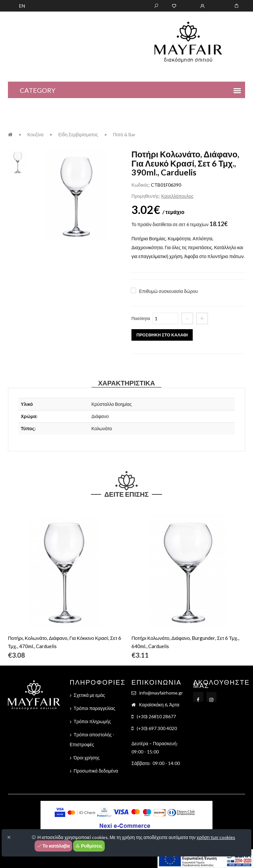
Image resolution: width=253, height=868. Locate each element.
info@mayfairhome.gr (161, 693)
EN (22, 6)
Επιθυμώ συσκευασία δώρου (168, 291)
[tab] (18, 161)
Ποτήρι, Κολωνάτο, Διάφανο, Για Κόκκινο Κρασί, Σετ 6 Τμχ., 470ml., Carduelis (65, 642)
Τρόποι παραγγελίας (95, 708)
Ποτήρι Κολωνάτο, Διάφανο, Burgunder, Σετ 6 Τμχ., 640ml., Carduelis (185, 642)
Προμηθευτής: (146, 196)
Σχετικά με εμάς (89, 695)
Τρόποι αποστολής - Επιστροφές (92, 739)
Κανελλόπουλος (177, 196)
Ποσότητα (141, 318)
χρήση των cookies (216, 837)
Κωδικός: (141, 185)
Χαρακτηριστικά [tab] (127, 383)
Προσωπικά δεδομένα (96, 771)
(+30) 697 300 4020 (157, 728)
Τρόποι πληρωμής (92, 721)
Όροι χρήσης (87, 758)
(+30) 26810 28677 (156, 716)
